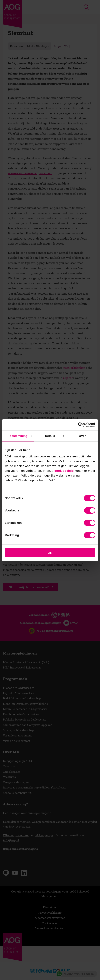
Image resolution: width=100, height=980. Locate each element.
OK (50, 553)
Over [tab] (82, 436)
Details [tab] (50, 436)
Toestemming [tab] (18, 436)
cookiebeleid (64, 471)
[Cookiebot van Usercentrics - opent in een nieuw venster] (78, 425)
